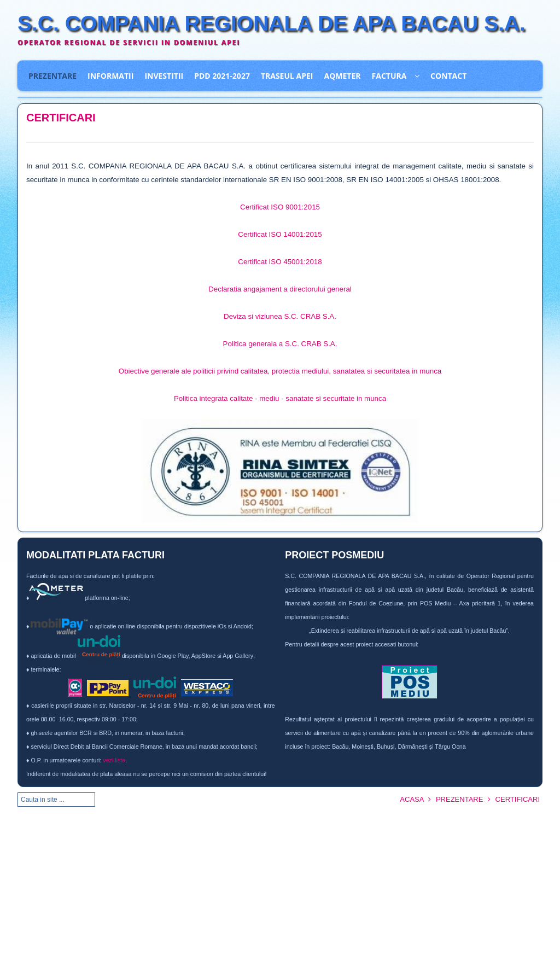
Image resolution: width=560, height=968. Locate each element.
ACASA (412, 799)
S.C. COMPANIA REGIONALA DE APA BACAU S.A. (272, 23)
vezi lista (114, 760)
